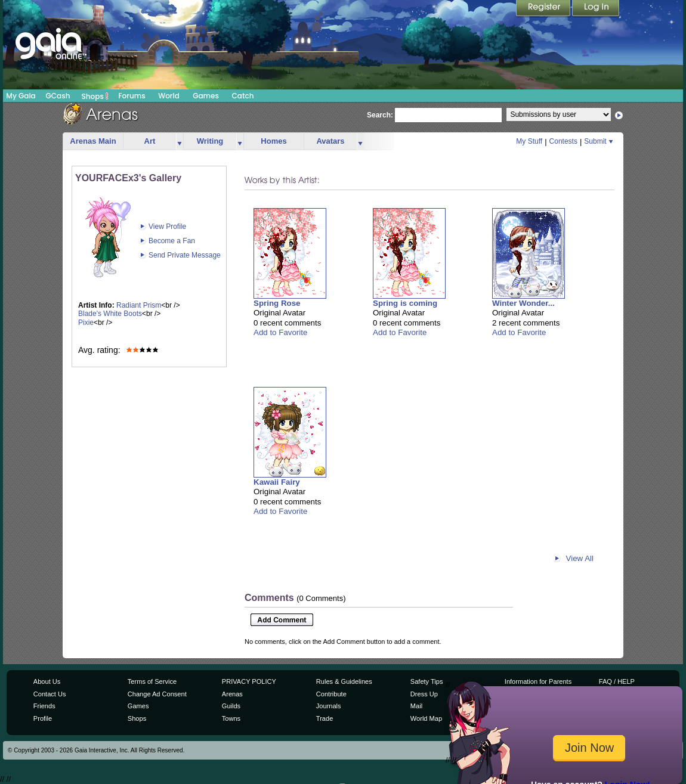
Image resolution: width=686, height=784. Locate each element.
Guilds (231, 706)
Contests (563, 141)
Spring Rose (277, 303)
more (180, 142)
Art (150, 141)
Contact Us (50, 694)
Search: (380, 115)
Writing (210, 141)
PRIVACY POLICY (249, 681)
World (169, 96)
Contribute (331, 694)
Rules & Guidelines (344, 681)
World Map (426, 718)
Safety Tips (427, 681)
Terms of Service (152, 681)
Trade (325, 718)
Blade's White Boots (110, 314)
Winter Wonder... (523, 303)
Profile (43, 718)
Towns (231, 718)
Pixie (86, 323)
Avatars (330, 141)
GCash (58, 96)
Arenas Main (93, 141)
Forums (132, 96)
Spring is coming (405, 303)
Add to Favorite (280, 332)
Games (206, 96)
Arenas (232, 694)
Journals (329, 706)
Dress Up (424, 694)
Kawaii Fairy (277, 482)
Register (544, 9)
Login (596, 9)
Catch (243, 96)
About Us (47, 681)
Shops (95, 96)
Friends (44, 706)
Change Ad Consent (157, 694)
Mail (416, 706)
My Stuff (529, 141)
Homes (274, 141)
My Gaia (21, 96)
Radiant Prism (139, 305)
